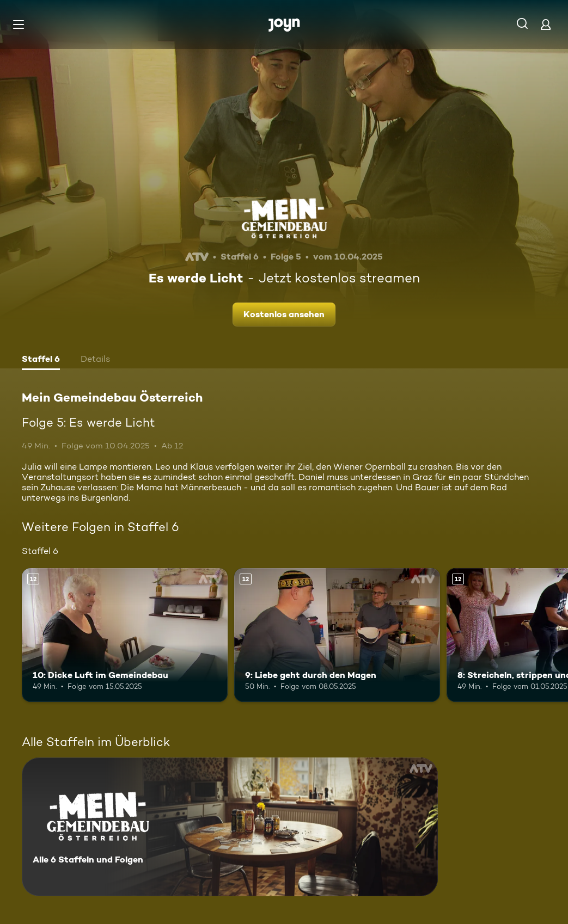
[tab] (41, 360)
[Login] (546, 24)
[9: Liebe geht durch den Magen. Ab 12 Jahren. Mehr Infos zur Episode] (337, 635)
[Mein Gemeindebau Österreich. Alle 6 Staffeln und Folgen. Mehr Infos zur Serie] (230, 827)
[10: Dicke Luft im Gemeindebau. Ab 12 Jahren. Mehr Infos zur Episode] (125, 635)
